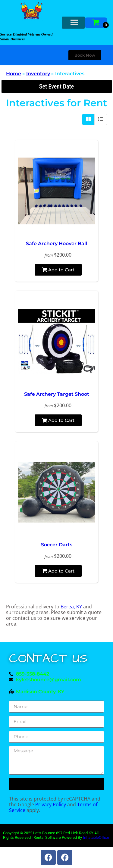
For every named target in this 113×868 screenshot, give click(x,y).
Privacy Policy (51, 804)
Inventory (38, 74)
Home (14, 74)
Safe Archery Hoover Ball (57, 244)
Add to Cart (58, 270)
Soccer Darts (57, 545)
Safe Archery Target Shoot (57, 394)
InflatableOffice (96, 837)
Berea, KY (71, 607)
